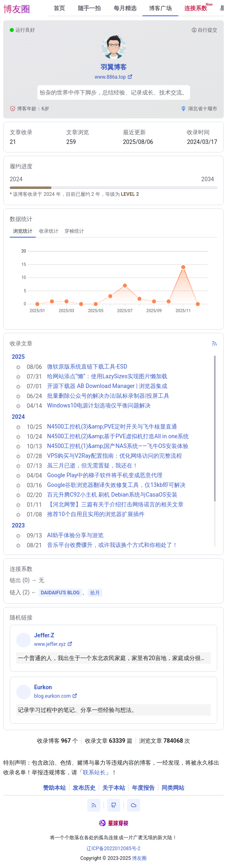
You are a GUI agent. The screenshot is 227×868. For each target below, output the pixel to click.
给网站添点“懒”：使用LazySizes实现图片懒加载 (107, 376)
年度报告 (143, 788)
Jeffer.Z (44, 635)
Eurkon (43, 687)
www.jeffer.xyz (50, 644)
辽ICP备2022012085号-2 (113, 849)
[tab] (23, 231)
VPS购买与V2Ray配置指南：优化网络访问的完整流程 (115, 456)
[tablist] (113, 231)
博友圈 (17, 9)
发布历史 (84, 788)
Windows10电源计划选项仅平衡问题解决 (99, 405)
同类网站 (173, 788)
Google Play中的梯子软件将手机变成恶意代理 (105, 475)
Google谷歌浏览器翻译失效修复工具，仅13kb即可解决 (116, 485)
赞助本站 (54, 788)
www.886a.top (110, 77)
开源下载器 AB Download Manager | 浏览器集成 (107, 386)
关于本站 (114, 788)
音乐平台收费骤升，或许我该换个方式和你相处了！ (112, 545)
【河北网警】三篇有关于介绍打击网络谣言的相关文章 (115, 504)
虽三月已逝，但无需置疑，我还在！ (93, 465)
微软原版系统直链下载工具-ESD (87, 366)
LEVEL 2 (130, 194)
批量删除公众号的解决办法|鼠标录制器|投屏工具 (108, 396)
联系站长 (94, 772)
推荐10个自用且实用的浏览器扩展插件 (96, 514)
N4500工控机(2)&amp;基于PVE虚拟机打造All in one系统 (118, 436)
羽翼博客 (114, 67)
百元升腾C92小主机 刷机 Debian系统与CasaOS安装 (112, 495)
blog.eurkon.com (52, 696)
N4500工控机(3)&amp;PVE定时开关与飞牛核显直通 (112, 426)
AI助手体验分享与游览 (75, 535)
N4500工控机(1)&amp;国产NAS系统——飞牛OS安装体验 (118, 446)
